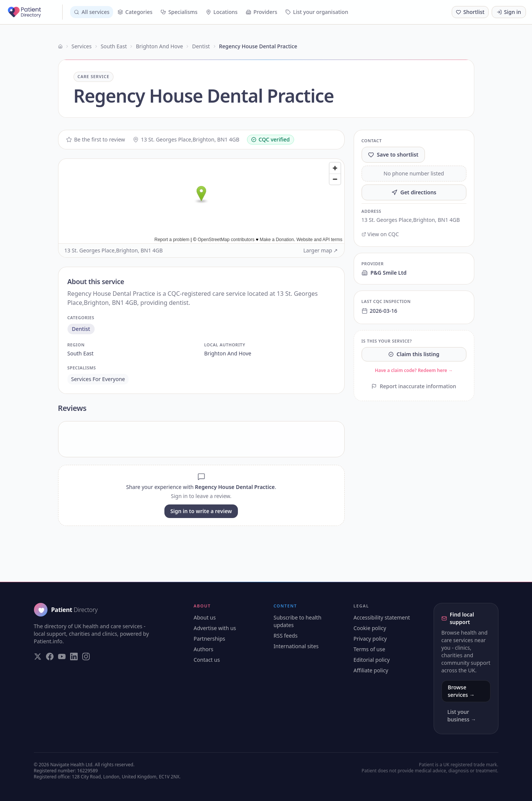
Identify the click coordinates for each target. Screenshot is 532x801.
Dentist (201, 46)
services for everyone (98, 379)
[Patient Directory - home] (34, 12)
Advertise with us (215, 628)
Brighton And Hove (159, 46)
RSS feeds (286, 636)
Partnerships (210, 639)
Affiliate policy (371, 670)
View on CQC (380, 234)
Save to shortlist (393, 155)
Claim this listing (414, 354)
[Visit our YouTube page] (62, 656)
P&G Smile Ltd (384, 273)
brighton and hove (228, 353)
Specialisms (179, 12)
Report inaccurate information (414, 386)
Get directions (414, 192)
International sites (296, 646)
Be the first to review (96, 139)
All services (92, 12)
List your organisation (317, 12)
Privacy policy (370, 639)
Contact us (207, 660)
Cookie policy (370, 628)
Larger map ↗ (321, 250)
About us (205, 617)
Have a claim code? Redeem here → (414, 370)
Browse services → (461, 691)
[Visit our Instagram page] (86, 656)
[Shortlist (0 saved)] (470, 12)
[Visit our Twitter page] (38, 656)
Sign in (509, 12)
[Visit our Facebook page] (50, 656)
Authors (204, 649)
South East (114, 46)
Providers (261, 12)
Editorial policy (372, 660)
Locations (222, 12)
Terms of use (369, 649)
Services (82, 46)
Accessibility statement (382, 617)
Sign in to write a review (201, 511)
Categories (135, 12)
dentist (81, 329)
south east (81, 353)
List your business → (462, 716)
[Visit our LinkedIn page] (74, 656)
